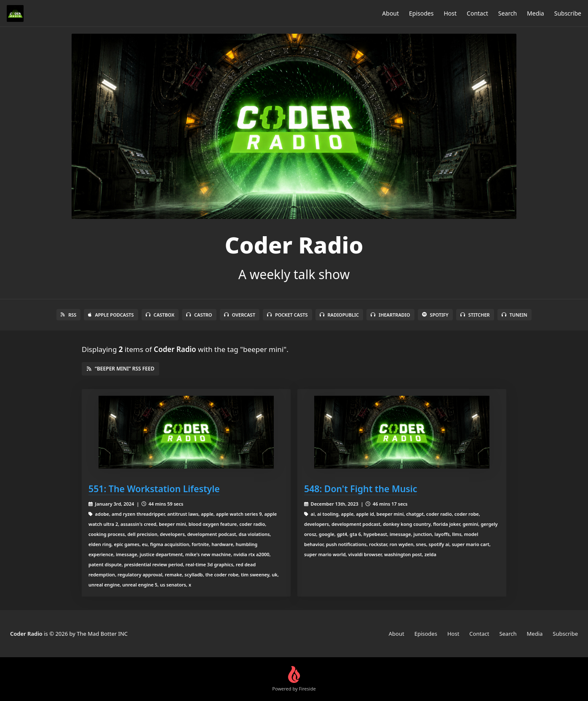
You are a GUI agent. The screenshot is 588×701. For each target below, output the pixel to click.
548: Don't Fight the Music (361, 489)
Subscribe (568, 13)
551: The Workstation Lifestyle (154, 489)
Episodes (421, 13)
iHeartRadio (390, 315)
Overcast (240, 315)
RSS (68, 315)
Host (450, 13)
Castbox (160, 315)
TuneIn (514, 315)
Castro (199, 315)
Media (536, 13)
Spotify (435, 315)
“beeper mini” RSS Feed (120, 369)
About (390, 13)
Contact (477, 13)
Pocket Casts (287, 315)
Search (508, 13)
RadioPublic (339, 315)
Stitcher (475, 315)
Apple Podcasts (111, 315)
